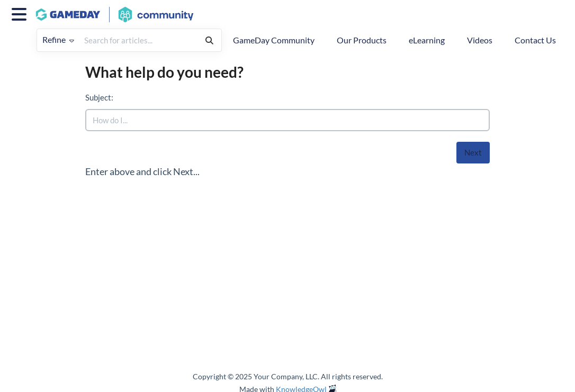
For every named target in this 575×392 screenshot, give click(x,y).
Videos (480, 40)
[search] (138, 40)
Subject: (99, 97)
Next (473, 152)
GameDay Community (274, 40)
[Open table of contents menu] (21, 13)
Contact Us (535, 40)
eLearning (427, 40)
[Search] (209, 40)
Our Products (362, 40)
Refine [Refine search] (58, 39)
